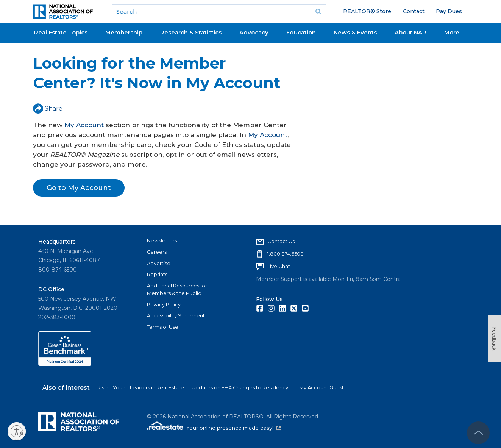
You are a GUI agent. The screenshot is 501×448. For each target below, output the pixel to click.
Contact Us (281, 241)
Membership (124, 32)
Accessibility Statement (176, 315)
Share (48, 108)
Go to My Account (79, 188)
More (452, 32)
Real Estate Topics (61, 32)
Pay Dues (449, 11)
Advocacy (254, 32)
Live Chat (279, 266)
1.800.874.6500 (286, 254)
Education (301, 32)
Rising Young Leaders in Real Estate (141, 387)
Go (318, 12)
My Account (84, 125)
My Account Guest (322, 387)
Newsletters (162, 240)
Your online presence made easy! (234, 428)
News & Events (355, 32)
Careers (157, 252)
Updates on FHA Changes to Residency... (242, 387)
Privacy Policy (164, 304)
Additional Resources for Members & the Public (177, 289)
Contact (414, 11)
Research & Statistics (191, 32)
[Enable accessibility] (17, 431)
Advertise (159, 263)
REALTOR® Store (367, 11)
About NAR (410, 32)
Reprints (157, 274)
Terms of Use (163, 327)
